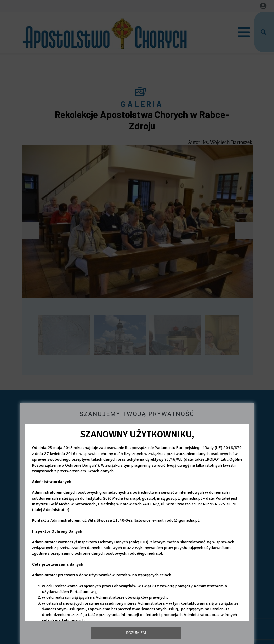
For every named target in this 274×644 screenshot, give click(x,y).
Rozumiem (136, 632)
